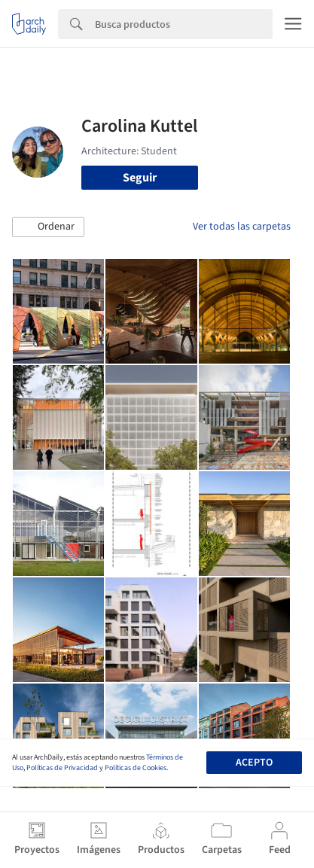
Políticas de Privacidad (62, 768)
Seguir (140, 178)
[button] (48, 227)
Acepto (254, 763)
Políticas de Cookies (136, 768)
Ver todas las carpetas (242, 227)
